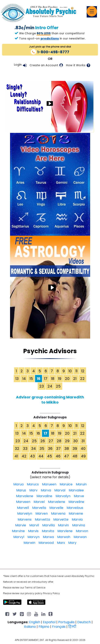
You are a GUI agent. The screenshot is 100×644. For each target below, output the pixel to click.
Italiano (30, 627)
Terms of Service (35, 588)
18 (53, 379)
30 (75, 441)
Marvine (18, 531)
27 (51, 441)
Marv (33, 490)
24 (50, 386)
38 (67, 448)
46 (58, 456)
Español (49, 622)
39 (75, 448)
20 (67, 379)
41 (16, 456)
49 (83, 456)
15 (31, 379)
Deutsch (84, 622)
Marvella (39, 508)
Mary (72, 543)
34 (34, 448)
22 (82, 379)
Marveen (23, 502)
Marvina (79, 525)
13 (17, 379)
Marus (21, 490)
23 (42, 386)
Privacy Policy (51, 593)
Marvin (63, 525)
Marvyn (34, 537)
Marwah (64, 537)
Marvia (77, 519)
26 (43, 441)
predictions (50, 38)
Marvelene (57, 502)
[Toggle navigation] (92, 11)
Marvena (58, 513)
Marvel (39, 502)
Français (59, 627)
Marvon (82, 531)
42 (24, 456)
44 (41, 456)
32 (17, 448)
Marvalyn (63, 496)
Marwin (29, 543)
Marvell (23, 508)
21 (75, 379)
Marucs (33, 484)
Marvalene (25, 496)
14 (24, 379)
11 (76, 371)
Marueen (49, 484)
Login (18, 65)
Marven (42, 513)
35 (42, 448)
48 (75, 456)
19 (60, 379)
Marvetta (42, 519)
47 (66, 456)
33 (25, 448)
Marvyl (19, 537)
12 (83, 371)
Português (66, 622)
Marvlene (65, 531)
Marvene (76, 513)
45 (50, 456)
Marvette (61, 519)
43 (32, 456)
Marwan (80, 537)
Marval (60, 490)
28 (59, 441)
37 (58, 448)
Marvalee (76, 490)
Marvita (48, 531)
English (35, 622)
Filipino (44, 627)
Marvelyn (25, 513)
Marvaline (44, 496)
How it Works (76, 65)
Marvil (34, 525)
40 (83, 448)
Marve (79, 496)
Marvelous (75, 508)
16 (38, 433)
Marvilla (48, 525)
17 (46, 379)
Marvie (21, 525)
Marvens (25, 519)
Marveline (76, 502)
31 (83, 441)
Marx (61, 543)
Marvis (33, 531)
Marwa (48, 537)
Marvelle (56, 508)
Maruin (81, 484)
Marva (46, 490)
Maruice (66, 484)
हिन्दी (72, 627)
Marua (18, 484)
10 (70, 371)
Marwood (46, 543)
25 (58, 386)
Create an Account (44, 65)
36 (50, 448)
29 (67, 441)
